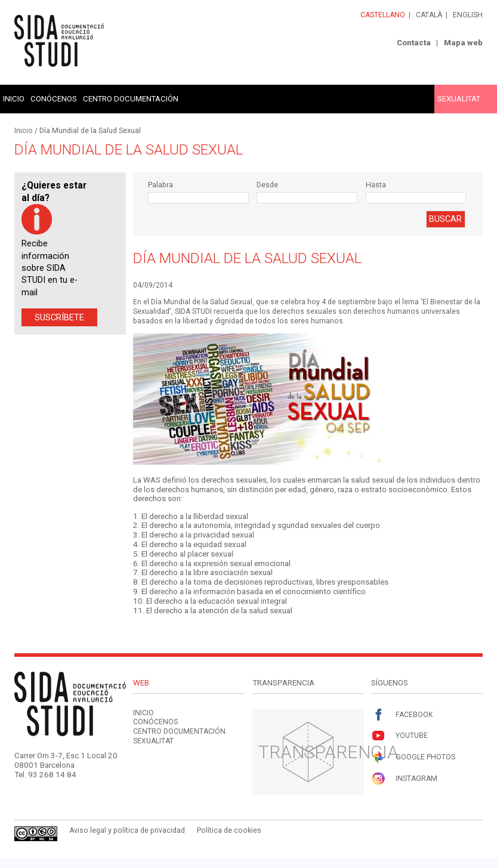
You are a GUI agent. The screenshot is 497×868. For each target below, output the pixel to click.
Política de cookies (229, 830)
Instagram (404, 779)
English (468, 15)
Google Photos (413, 757)
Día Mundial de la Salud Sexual (90, 131)
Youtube (399, 736)
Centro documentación (131, 99)
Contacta (414, 43)
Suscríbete (59, 317)
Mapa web (463, 43)
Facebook (402, 715)
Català (429, 15)
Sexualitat (459, 99)
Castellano (383, 15)
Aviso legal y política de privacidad (127, 830)
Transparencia (328, 752)
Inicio (14, 99)
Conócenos (54, 99)
